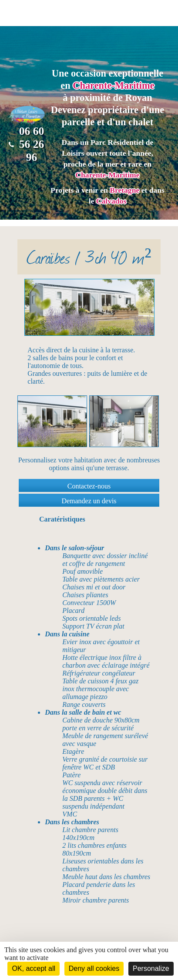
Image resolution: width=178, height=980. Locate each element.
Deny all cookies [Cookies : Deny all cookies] (94, 968)
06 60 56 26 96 (26, 144)
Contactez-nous (89, 486)
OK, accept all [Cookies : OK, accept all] (34, 968)
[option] (52, 421)
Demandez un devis (89, 501)
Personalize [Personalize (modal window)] (151, 968)
